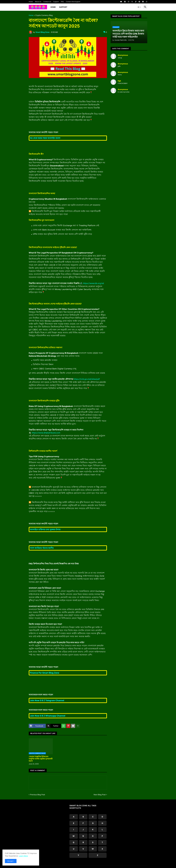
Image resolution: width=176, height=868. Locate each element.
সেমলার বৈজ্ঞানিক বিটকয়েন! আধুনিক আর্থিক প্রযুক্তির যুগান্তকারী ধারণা (41, 759)
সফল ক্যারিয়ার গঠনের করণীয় (42, 548)
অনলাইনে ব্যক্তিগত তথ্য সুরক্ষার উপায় (45, 529)
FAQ (62, 2)
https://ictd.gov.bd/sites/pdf (87, 379)
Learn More (23, 856)
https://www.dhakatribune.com (46, 433)
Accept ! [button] (11, 861)
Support (56, 2)
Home (31, 2)
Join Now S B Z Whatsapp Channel (48, 716)
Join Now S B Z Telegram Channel (47, 700)
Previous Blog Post (38, 795)
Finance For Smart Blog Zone (45, 673)
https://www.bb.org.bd (93, 283)
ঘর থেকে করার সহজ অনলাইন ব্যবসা (45, 138)
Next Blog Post (100, 795)
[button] (139, 7)
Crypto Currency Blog (44, 15)
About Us (38, 2)
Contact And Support (73, 2)
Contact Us (47, 2)
